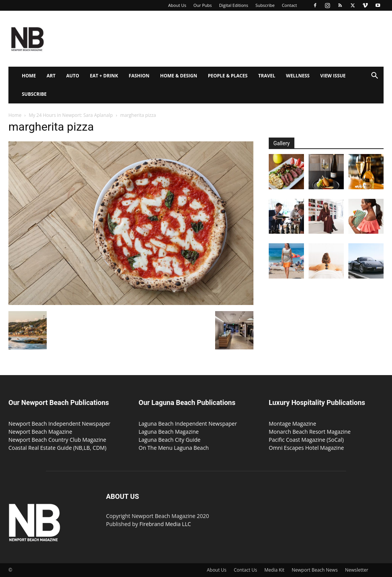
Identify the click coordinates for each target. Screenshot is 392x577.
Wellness (298, 76)
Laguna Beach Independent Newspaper (188, 424)
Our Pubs (203, 5)
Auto (73, 76)
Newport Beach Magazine (40, 432)
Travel (267, 76)
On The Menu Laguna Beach (174, 448)
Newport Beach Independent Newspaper (59, 424)
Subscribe (265, 5)
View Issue (333, 76)
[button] (374, 76)
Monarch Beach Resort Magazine (310, 432)
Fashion (139, 76)
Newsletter (357, 570)
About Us (177, 5)
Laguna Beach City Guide (170, 440)
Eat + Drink (104, 76)
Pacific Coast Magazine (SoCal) (306, 440)
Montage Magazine (292, 424)
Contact (289, 5)
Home (29, 76)
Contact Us (246, 570)
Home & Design (179, 76)
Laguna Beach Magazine (169, 432)
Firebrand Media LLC (165, 524)
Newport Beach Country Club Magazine (57, 440)
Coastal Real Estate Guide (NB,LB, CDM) (57, 448)
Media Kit (274, 570)
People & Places (228, 76)
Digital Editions (234, 5)
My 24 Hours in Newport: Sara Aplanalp (71, 115)
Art (51, 76)
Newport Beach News (315, 570)
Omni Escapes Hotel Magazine (306, 448)
